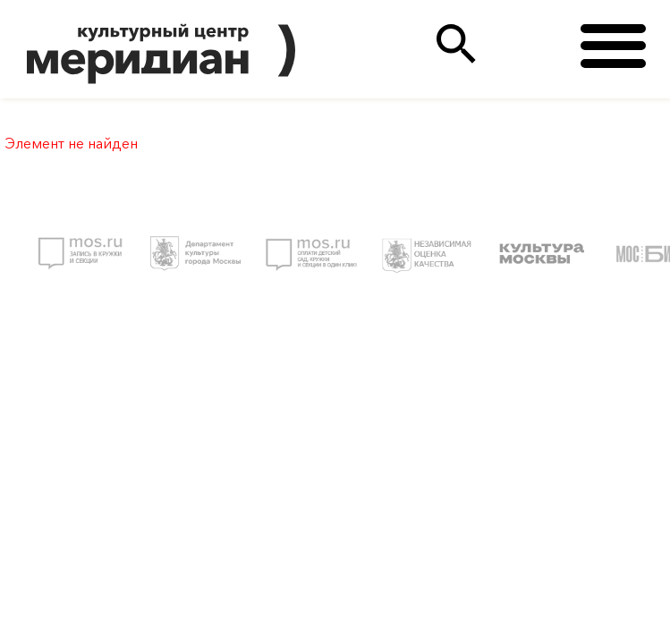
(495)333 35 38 (529, 44)
